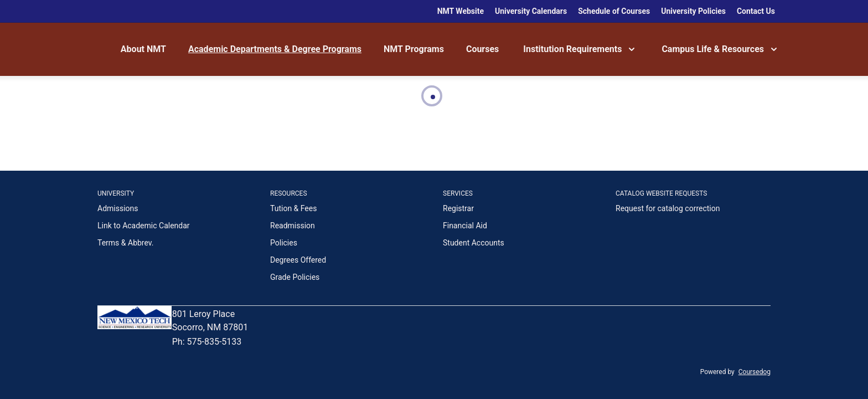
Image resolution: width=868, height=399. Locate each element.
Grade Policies (295, 277)
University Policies (693, 11)
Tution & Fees (293, 208)
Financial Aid (465, 226)
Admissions (118, 208)
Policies (284, 243)
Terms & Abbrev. (126, 243)
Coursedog (755, 372)
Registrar (458, 208)
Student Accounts (474, 243)
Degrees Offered (298, 260)
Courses (482, 49)
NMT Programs (414, 49)
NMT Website (461, 11)
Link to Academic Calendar (144, 226)
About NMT (143, 49)
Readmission (293, 226)
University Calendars (531, 11)
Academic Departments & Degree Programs (275, 49)
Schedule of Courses (614, 11)
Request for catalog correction (668, 208)
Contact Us (756, 11)
